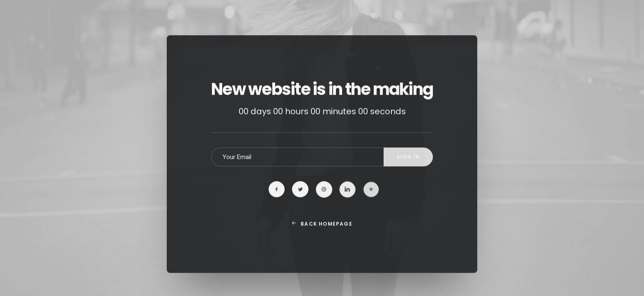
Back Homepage (322, 235)
